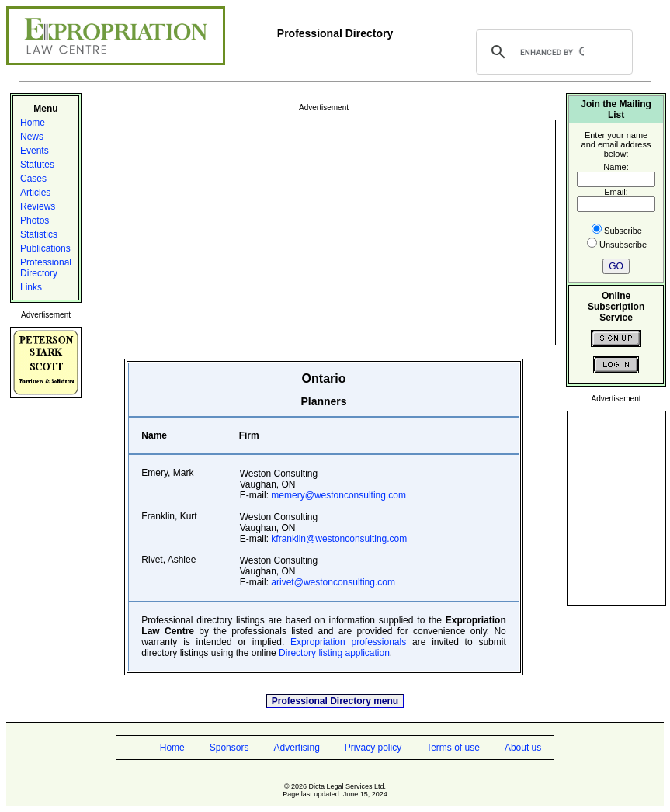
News (32, 137)
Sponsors (229, 748)
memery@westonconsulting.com (338, 495)
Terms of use (453, 748)
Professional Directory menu (335, 701)
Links (31, 287)
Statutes (37, 165)
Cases (33, 179)
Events (35, 151)
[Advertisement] (324, 231)
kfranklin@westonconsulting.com (339, 539)
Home (33, 123)
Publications (45, 248)
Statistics (39, 234)
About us (523, 748)
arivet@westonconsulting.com (333, 582)
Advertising (296, 748)
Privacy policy (373, 748)
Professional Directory (46, 268)
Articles (35, 193)
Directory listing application (334, 653)
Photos (35, 220)
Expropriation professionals (348, 642)
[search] (552, 52)
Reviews (38, 206)
